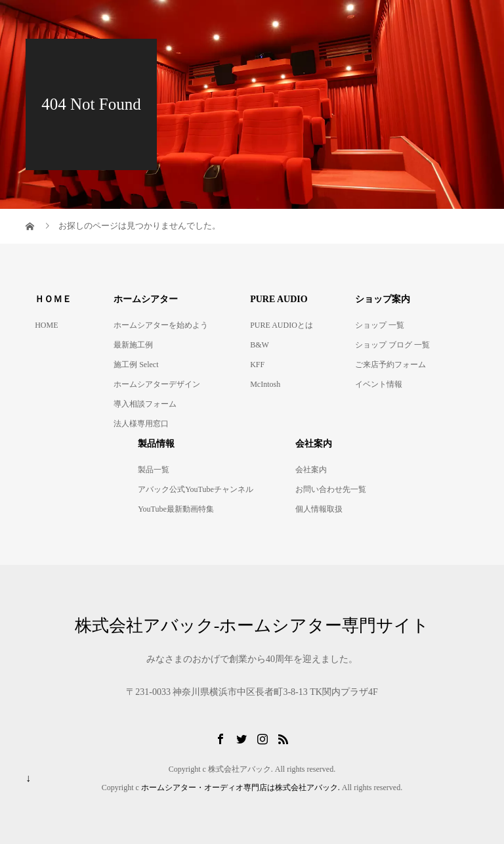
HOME (46, 325)
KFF (257, 365)
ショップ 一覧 (380, 325)
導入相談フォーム (145, 404)
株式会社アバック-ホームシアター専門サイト (252, 626)
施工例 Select (136, 365)
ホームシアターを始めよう (161, 325)
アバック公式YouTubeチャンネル (196, 489)
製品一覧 (154, 470)
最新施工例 (133, 345)
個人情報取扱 (319, 509)
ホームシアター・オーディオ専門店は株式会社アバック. (241, 788)
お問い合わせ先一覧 (331, 489)
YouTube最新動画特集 (176, 509)
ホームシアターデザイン (157, 384)
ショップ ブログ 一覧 (392, 345)
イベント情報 (379, 384)
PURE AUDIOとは (282, 325)
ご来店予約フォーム (390, 365)
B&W (260, 345)
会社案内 (311, 470)
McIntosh (265, 384)
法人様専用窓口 (141, 424)
